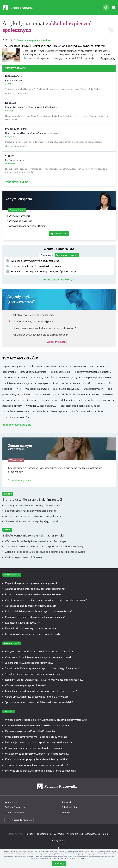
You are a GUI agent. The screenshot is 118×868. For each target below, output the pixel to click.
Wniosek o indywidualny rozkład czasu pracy (33, 261)
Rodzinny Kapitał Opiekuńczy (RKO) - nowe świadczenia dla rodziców (44, 680)
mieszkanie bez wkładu (66, 389)
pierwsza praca (58, 411)
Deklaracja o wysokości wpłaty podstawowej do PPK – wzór (39, 742)
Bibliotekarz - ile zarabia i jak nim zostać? (32, 499)
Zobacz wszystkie (59, 342)
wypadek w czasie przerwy (41, 406)
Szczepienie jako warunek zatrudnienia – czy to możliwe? (36, 765)
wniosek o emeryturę (37, 389)
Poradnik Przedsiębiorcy (39, 834)
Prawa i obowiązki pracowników (34, 40)
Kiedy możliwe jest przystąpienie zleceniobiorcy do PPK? (37, 759)
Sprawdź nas (59, 234)
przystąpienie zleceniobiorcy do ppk (81, 406)
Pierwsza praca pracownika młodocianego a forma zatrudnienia (40, 771)
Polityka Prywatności (15, 807)
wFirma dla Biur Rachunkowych (83, 834)
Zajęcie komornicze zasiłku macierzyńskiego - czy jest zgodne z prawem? (46, 600)
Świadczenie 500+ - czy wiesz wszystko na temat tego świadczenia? (43, 668)
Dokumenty (47, 255)
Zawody (8, 494)
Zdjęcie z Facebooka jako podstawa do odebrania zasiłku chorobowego (45, 552)
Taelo (105, 834)
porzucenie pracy (12, 406)
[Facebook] (59, 848)
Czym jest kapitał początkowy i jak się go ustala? (32, 583)
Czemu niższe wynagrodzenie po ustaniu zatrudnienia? (35, 617)
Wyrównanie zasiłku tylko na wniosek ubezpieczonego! (36, 541)
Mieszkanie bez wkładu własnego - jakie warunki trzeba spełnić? (41, 691)
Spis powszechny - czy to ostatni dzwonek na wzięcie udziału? (39, 702)
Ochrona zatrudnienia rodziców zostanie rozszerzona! (35, 589)
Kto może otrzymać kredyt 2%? (22, 623)
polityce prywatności (81, 858)
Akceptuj (59, 864)
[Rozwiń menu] (113, 8)
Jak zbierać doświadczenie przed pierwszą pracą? (40, 334)
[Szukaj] (106, 7)
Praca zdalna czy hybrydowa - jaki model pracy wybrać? (36, 737)
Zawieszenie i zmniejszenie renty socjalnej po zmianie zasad (38, 657)
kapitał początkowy (14, 366)
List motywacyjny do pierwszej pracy (33, 321)
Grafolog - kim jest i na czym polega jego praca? (32, 521)
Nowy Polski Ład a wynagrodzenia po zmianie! (31, 628)
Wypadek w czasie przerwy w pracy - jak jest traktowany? (37, 754)
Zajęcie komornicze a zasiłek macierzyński (33, 535)
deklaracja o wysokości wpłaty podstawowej (86, 400)
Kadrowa (11, 103)
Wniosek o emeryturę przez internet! (25, 685)
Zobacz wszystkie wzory (59, 279)
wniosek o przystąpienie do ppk (38, 394)
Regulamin (67, 802)
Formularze (62, 255)
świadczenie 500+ (83, 383)
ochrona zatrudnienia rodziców (47, 366)
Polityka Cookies (70, 807)
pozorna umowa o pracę (82, 366)
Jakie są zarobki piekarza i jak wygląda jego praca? (33, 505)
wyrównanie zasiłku (82, 411)
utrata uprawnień (94, 389)
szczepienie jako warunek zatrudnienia (24, 411)
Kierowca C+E (14, 76)
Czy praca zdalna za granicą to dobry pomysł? (31, 606)
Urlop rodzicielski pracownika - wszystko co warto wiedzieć (38, 611)
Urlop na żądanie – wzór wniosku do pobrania (34, 266)
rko (19, 389)
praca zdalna (50, 400)
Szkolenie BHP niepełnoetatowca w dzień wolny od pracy (37, 725)
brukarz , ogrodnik (16, 129)
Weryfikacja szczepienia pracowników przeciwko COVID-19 (39, 651)
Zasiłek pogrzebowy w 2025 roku (24, 557)
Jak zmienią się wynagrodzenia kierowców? (29, 663)
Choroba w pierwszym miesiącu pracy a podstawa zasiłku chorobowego (45, 546)
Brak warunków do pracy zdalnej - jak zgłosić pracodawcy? (41, 271)
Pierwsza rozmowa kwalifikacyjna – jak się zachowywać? (44, 328)
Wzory (74, 255)
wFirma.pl (59, 834)
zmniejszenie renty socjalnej (18, 383)
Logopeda (11, 155)
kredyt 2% (27, 377)
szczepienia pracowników (96, 377)
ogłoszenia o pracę (27, 400)
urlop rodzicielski (61, 372)
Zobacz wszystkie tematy (17, 425)
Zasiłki (7, 530)
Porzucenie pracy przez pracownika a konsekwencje (34, 748)
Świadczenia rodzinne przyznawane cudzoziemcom (34, 674)
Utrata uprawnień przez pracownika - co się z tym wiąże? (37, 697)
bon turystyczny (68, 377)
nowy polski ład (46, 377)
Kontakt (66, 813)
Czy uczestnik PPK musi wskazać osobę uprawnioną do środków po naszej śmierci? (54, 46)
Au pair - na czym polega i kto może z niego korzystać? (35, 516)
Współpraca (11, 802)
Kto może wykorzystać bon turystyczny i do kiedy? (33, 634)
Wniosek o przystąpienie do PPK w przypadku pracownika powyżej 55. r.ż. (46, 720)
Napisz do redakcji (19, 820)
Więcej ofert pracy (17, 181)
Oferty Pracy (58, 840)
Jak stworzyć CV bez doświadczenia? (33, 315)
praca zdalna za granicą (33, 372)
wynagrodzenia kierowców (53, 383)
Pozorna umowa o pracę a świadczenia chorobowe (33, 594)
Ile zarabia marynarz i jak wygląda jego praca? (31, 511)
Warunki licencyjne (14, 813)
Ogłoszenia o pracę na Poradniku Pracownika (30, 731)
